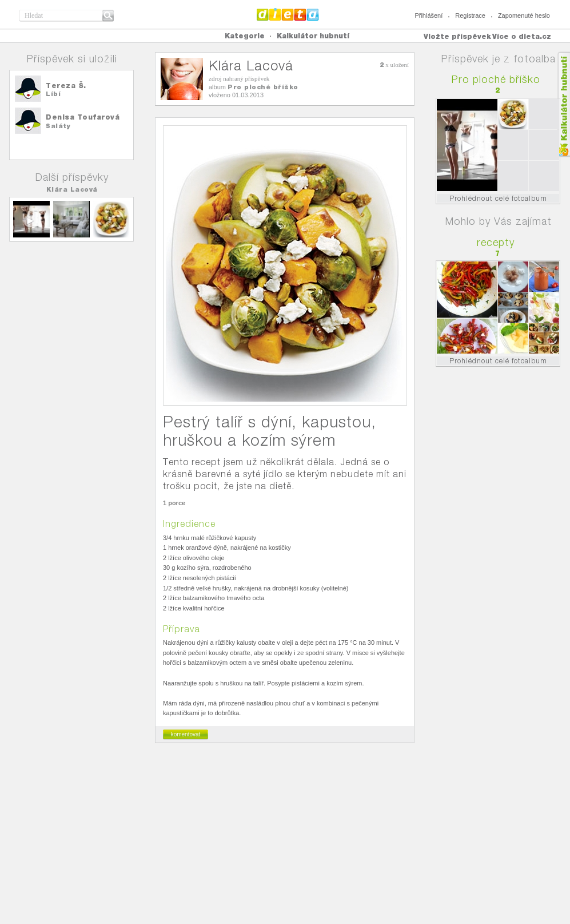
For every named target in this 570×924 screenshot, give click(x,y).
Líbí (53, 94)
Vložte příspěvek (457, 36)
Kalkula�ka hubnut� (563, 104)
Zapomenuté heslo (524, 15)
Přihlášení (429, 15)
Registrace (470, 15)
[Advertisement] (285, 838)
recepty (496, 242)
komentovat (186, 734)
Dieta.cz (288, 14)
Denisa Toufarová (83, 117)
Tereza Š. (66, 86)
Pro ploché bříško (263, 87)
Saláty (58, 126)
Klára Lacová (72, 189)
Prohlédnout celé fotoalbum (498, 198)
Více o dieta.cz (522, 36)
